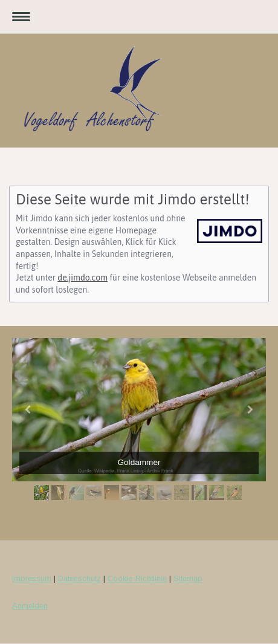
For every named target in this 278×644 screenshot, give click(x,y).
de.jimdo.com (82, 278)
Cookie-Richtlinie (137, 578)
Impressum (32, 578)
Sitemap (188, 578)
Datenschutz (79, 578)
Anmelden (30, 606)
